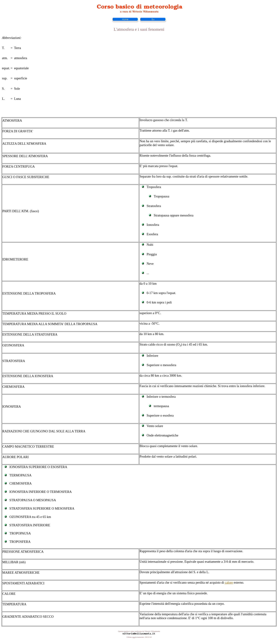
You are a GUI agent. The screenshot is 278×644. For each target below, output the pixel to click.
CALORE (9, 594)
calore (229, 582)
